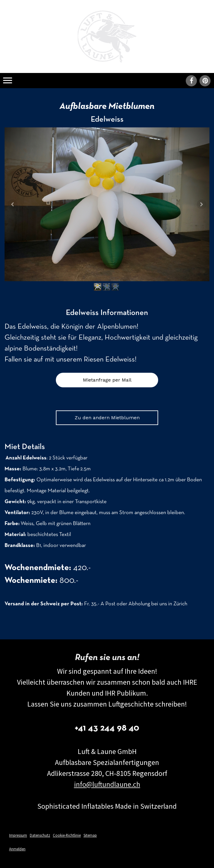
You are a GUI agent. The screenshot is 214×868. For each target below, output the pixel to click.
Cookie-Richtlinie (67, 835)
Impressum (18, 835)
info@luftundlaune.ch (107, 784)
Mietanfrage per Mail (107, 380)
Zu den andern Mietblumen (107, 418)
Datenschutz (40, 835)
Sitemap (90, 835)
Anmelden (17, 849)
